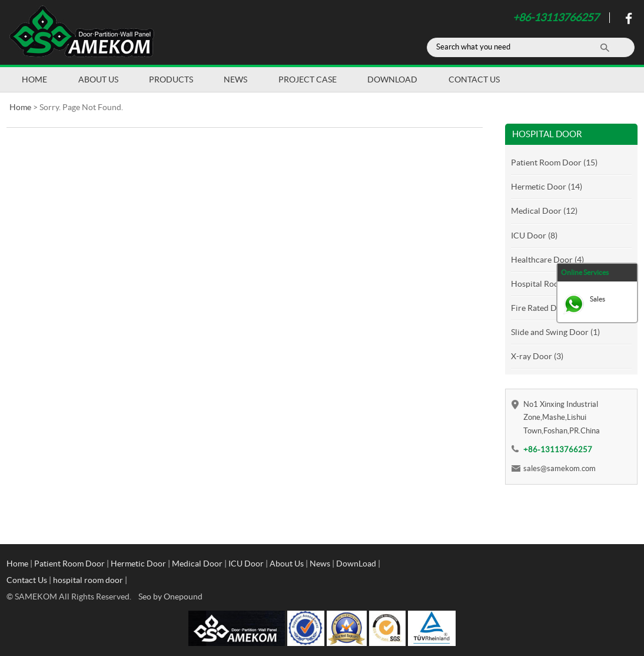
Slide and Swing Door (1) (555, 332)
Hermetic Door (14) (547, 187)
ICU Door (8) (534, 236)
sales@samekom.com (560, 468)
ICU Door (246, 564)
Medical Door (197, 564)
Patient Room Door (69, 564)
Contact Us (474, 79)
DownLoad (392, 79)
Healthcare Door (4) (547, 260)
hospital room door (88, 580)
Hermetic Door (138, 564)
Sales (597, 299)
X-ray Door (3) (537, 356)
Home (34, 79)
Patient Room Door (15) (554, 163)
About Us (98, 79)
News (235, 79)
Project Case (308, 79)
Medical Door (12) (544, 211)
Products (171, 79)
